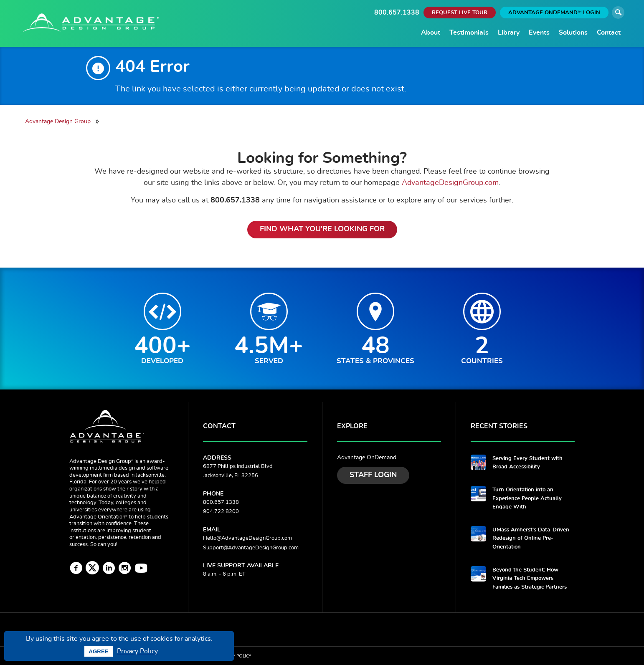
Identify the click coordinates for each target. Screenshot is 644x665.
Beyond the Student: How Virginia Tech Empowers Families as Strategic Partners (530, 579)
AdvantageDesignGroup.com (450, 183)
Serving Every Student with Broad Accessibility (527, 463)
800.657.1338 (397, 13)
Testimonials (469, 33)
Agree (98, 651)
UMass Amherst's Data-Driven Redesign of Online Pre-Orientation (531, 539)
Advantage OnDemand (367, 458)
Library (509, 33)
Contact (609, 33)
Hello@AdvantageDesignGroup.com (247, 538)
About (431, 33)
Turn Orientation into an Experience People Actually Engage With (527, 498)
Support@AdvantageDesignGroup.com (251, 548)
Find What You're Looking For (322, 229)
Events (539, 33)
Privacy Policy (137, 651)
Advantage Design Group (58, 121)
